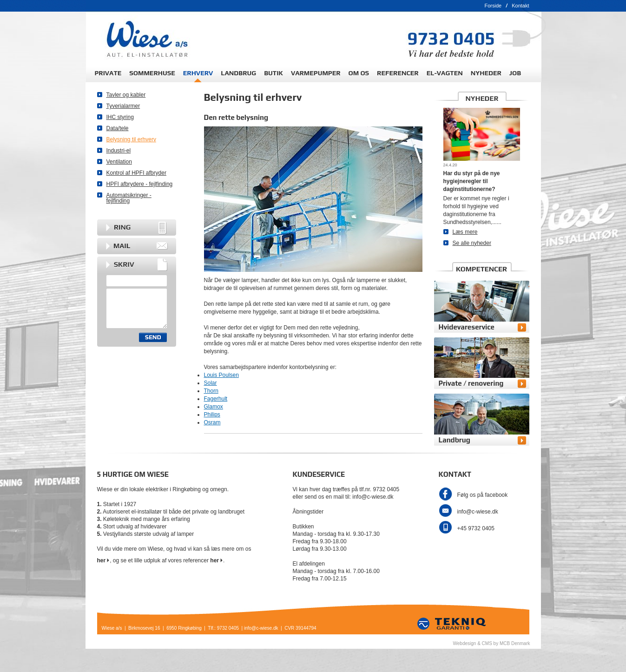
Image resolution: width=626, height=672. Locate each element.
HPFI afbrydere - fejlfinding (140, 184)
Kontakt (520, 6)
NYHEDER (486, 73)
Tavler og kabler (126, 95)
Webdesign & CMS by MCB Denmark (492, 643)
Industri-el (119, 151)
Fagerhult (216, 399)
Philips (212, 415)
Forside (493, 6)
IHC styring (120, 117)
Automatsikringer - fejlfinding (129, 198)
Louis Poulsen (221, 375)
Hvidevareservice (467, 327)
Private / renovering (471, 383)
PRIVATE (108, 73)
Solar (211, 383)
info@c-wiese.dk (478, 512)
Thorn (211, 391)
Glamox (214, 407)
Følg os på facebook (483, 495)
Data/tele (118, 128)
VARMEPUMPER (316, 73)
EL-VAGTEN (445, 73)
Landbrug (455, 440)
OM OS (359, 73)
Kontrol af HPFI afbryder (136, 173)
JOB (515, 73)
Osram (212, 422)
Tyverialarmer (123, 106)
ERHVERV (198, 73)
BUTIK (273, 73)
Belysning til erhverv (131, 139)
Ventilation (119, 162)
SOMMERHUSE (152, 73)
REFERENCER (398, 73)
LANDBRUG (238, 73)
